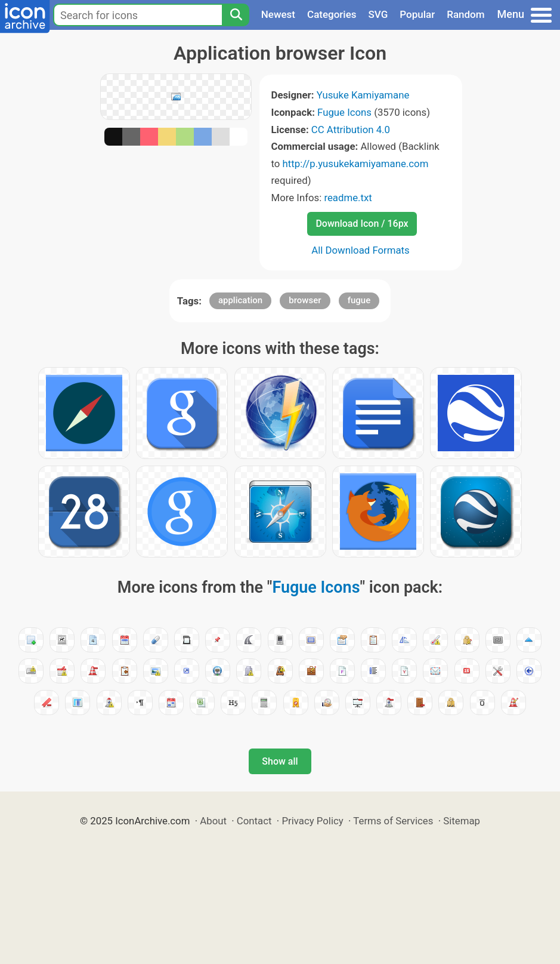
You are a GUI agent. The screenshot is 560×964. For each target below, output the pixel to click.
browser (305, 300)
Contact (254, 821)
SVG (378, 14)
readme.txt (348, 198)
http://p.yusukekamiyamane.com (356, 164)
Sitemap (462, 821)
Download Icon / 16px (362, 224)
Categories (332, 14)
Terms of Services (393, 821)
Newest (278, 14)
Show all (280, 761)
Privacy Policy (312, 821)
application (240, 300)
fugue (359, 300)
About (213, 821)
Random (465, 14)
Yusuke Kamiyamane (363, 95)
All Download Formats (361, 250)
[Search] (236, 15)
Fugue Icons (344, 112)
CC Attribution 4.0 (351, 130)
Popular (417, 14)
